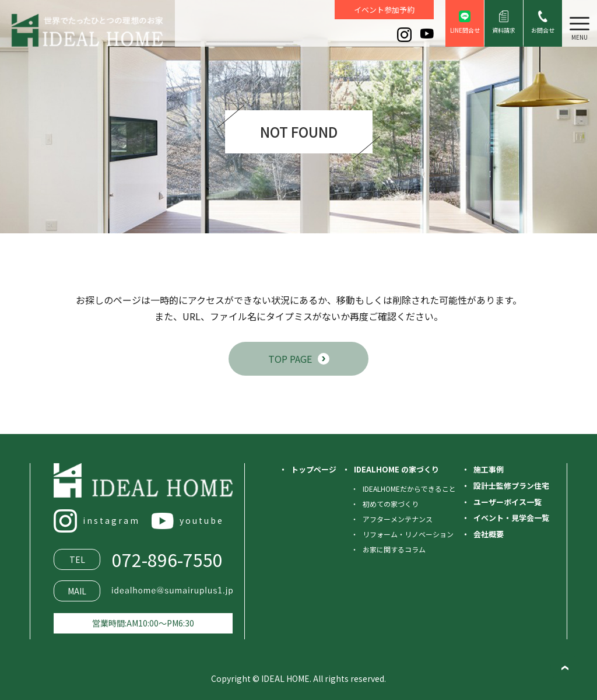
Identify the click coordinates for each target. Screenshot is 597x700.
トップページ (314, 469)
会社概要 (489, 534)
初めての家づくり (391, 504)
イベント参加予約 (384, 10)
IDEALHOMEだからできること (409, 489)
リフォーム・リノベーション (408, 534)
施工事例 (489, 469)
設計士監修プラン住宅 (511, 486)
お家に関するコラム (394, 549)
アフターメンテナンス (398, 519)
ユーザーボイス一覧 (508, 502)
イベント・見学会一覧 (511, 518)
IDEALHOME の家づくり (396, 469)
